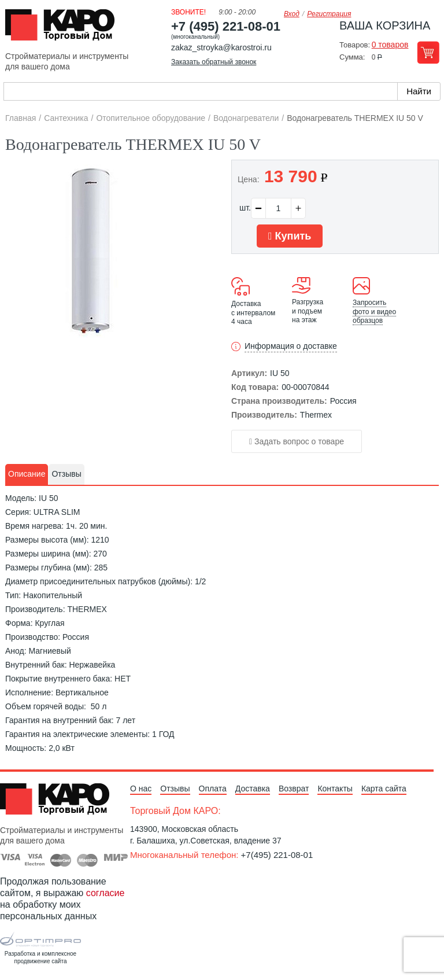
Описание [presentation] (27, 474)
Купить (290, 236)
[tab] (27, 474)
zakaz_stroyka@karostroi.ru (221, 47)
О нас (141, 789)
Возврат (294, 789)
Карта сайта (384, 789)
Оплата (213, 789)
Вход (292, 14)
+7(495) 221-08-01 (277, 855)
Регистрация (329, 14)
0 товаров (390, 45)
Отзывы (175, 789)
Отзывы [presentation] (66, 474)
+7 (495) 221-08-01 (226, 26)
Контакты (335, 789)
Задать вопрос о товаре (297, 441)
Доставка (253, 789)
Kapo (64, 28)
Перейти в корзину (428, 52)
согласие (106, 893)
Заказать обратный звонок (214, 62)
